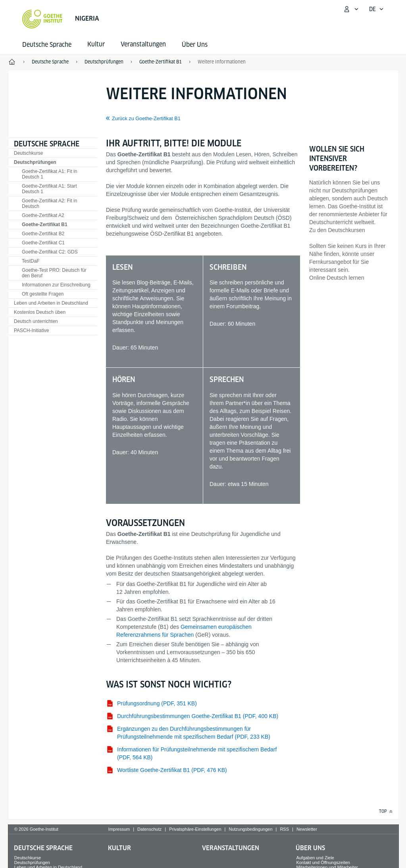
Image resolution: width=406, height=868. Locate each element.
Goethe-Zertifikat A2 (43, 215)
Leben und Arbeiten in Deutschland (51, 303)
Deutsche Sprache (47, 45)
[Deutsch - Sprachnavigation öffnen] (376, 9)
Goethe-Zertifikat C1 (43, 243)
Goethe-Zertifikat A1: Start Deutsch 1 (49, 189)
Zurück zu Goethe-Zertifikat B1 (146, 119)
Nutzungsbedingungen (250, 829)
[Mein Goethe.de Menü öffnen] (351, 9)
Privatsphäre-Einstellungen (195, 829)
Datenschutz (149, 829)
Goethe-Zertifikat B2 (43, 234)
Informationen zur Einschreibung (56, 285)
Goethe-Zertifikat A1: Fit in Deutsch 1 (49, 174)
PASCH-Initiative (31, 330)
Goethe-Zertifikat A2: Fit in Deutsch (49, 204)
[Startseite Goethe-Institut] (42, 19)
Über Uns (195, 45)
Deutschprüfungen (35, 162)
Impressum (119, 829)
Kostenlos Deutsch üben (40, 312)
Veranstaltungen (231, 848)
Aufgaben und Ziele (315, 858)
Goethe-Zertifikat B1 (45, 225)
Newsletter (307, 829)
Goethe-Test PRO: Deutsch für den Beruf (54, 273)
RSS (284, 829)
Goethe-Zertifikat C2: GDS (50, 252)
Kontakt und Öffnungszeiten (323, 862)
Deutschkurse (28, 153)
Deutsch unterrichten (36, 321)
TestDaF (31, 261)
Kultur (119, 848)
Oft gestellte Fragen (43, 294)
